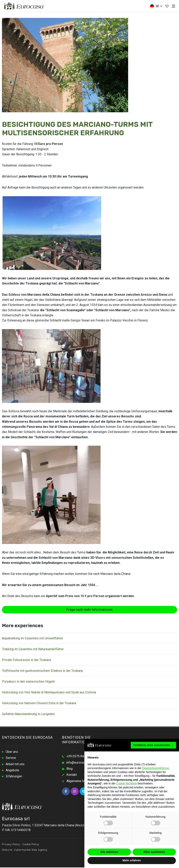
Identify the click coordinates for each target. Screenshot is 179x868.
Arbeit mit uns (15, 764)
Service (11, 758)
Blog (70, 769)
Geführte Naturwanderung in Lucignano (28, 714)
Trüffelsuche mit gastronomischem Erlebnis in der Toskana (42, 671)
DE (156, 6)
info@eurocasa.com (80, 763)
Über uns (12, 752)
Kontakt (72, 775)
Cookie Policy (31, 845)
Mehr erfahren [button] (132, 860)
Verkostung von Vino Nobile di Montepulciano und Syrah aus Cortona (49, 692)
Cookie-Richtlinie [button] (126, 783)
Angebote (12, 771)
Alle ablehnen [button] (109, 852)
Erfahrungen (14, 777)
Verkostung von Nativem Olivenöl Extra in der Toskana (39, 703)
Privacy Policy (11, 845)
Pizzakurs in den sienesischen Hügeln (28, 682)
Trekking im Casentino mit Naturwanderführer (33, 649)
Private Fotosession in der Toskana (26, 660)
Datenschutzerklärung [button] (156, 768)
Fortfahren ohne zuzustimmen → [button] (153, 745)
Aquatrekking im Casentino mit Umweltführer (33, 638)
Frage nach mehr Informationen (89, 610)
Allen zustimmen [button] (154, 852)
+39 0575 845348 (79, 756)
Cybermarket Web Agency (31, 850)
